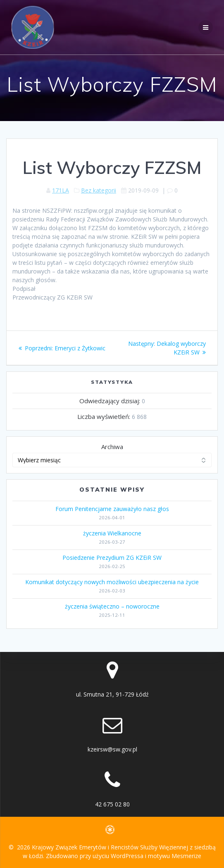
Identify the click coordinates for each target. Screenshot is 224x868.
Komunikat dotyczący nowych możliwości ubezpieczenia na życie (112, 582)
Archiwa (112, 447)
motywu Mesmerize (175, 856)
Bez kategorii (99, 190)
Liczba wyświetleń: (105, 416)
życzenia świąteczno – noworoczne (112, 606)
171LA (61, 190)
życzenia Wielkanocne (112, 533)
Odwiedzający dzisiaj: (111, 401)
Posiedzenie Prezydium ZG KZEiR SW (112, 558)
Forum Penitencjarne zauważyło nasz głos (112, 509)
